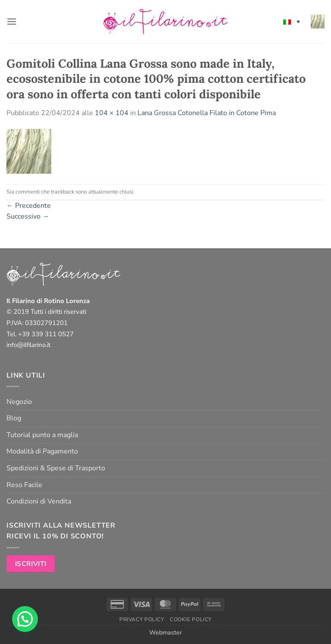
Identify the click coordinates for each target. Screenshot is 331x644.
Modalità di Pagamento (42, 451)
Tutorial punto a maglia (42, 435)
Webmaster (165, 632)
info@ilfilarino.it (28, 345)
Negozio (19, 402)
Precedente (29, 206)
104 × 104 (112, 113)
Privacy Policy (142, 619)
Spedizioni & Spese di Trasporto (56, 468)
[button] (12, 21)
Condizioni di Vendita (39, 501)
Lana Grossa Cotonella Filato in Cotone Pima (207, 113)
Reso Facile (24, 485)
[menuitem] (292, 22)
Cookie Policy (191, 619)
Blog (14, 418)
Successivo (28, 216)
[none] (292, 22)
